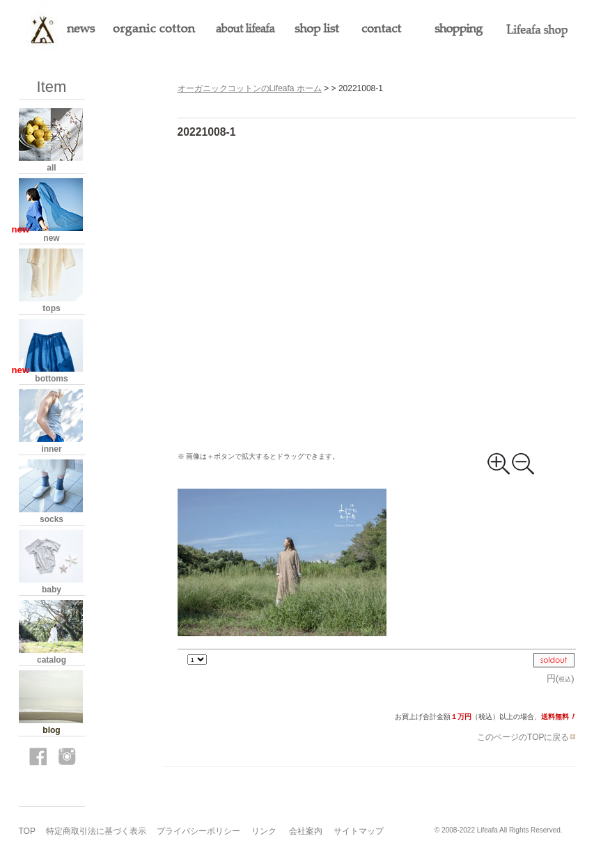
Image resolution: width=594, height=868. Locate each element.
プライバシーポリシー (198, 831)
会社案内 (306, 831)
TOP (27, 831)
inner (51, 449)
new (51, 238)
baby (52, 590)
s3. (571, 830)
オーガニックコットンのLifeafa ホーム (250, 88)
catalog (52, 660)
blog (51, 730)
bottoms (51, 379)
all (51, 168)
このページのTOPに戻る (526, 737)
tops (51, 308)
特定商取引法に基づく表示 (96, 831)
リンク (264, 831)
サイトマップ (359, 831)
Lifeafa (487, 830)
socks (52, 519)
